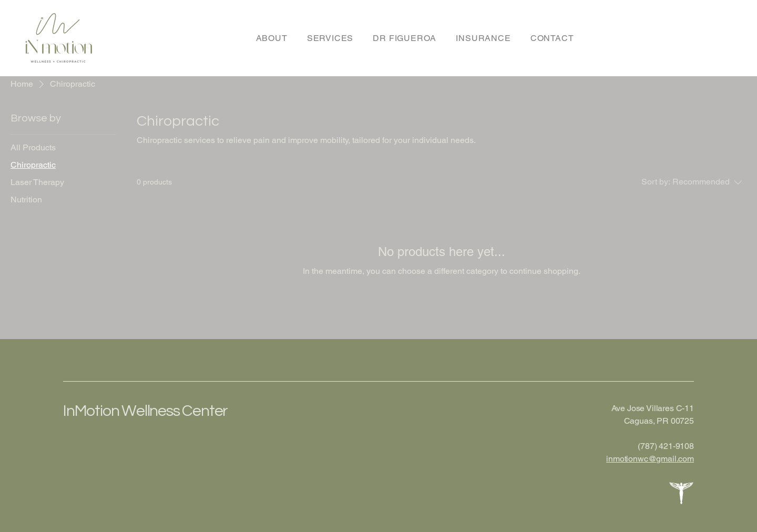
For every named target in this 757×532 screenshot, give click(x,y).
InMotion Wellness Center (145, 411)
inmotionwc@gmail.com (650, 459)
